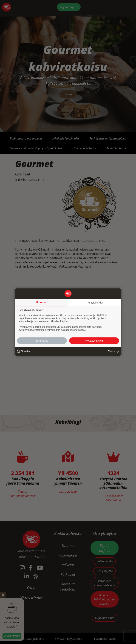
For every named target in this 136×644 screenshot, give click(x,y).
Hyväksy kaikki (94, 341)
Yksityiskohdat (95, 303)
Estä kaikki (42, 341)
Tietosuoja (114, 351)
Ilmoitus (41, 302)
